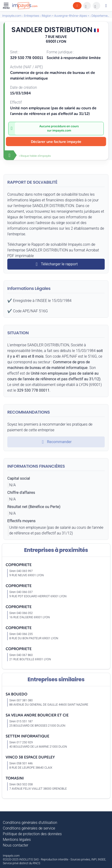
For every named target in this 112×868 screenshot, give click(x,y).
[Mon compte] (106, 6)
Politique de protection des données (32, 834)
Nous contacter (16, 845)
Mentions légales (17, 840)
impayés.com (62, 131)
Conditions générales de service (29, 828)
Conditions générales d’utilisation (30, 823)
